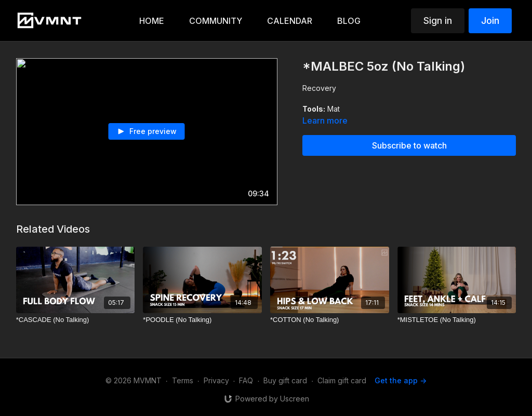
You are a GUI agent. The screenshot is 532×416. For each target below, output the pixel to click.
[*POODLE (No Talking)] (202, 320)
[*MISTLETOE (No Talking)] (457, 320)
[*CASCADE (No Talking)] (76, 320)
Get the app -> (401, 380)
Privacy (216, 380)
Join (490, 21)
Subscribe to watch (409, 145)
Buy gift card (285, 380)
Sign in (438, 21)
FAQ (246, 380)
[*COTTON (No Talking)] (330, 320)
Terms (183, 380)
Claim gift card (342, 380)
